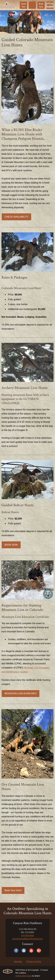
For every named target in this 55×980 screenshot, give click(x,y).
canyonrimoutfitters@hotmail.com (28, 939)
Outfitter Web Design (24, 976)
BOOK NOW (11, 545)
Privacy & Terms (34, 962)
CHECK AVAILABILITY (16, 217)
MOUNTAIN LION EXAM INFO (21, 693)
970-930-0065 (27, 936)
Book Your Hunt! (13, 890)
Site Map (18, 962)
